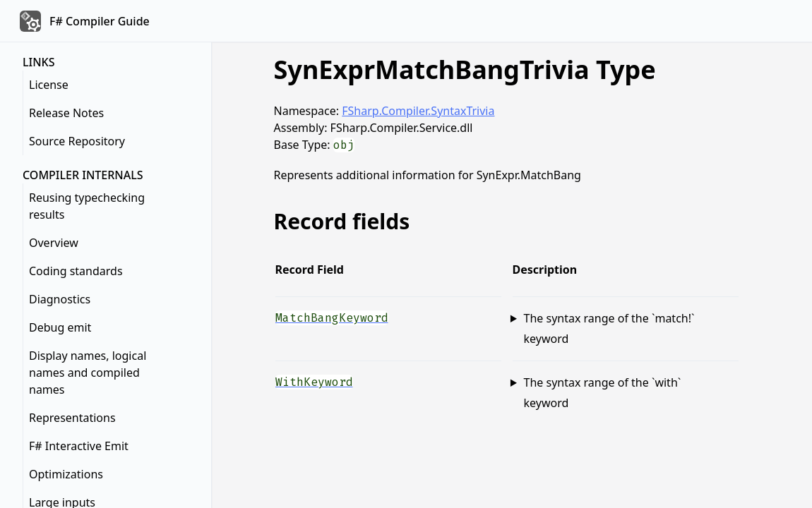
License (49, 85)
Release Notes (66, 113)
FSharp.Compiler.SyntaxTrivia (418, 111)
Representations (72, 418)
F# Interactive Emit (79, 446)
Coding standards (76, 271)
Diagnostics (60, 299)
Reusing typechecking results (87, 206)
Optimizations (66, 474)
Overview (54, 243)
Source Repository (77, 141)
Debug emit (60, 327)
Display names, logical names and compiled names (88, 373)
